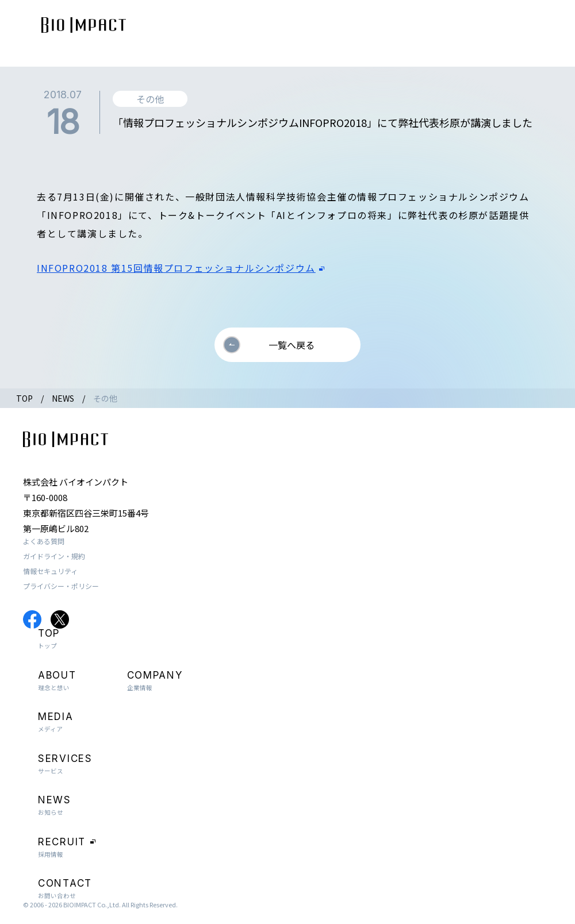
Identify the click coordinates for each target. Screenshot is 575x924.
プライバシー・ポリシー (61, 586)
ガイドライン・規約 (54, 556)
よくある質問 (44, 541)
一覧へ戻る (292, 345)
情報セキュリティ (50, 571)
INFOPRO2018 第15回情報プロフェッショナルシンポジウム (176, 268)
